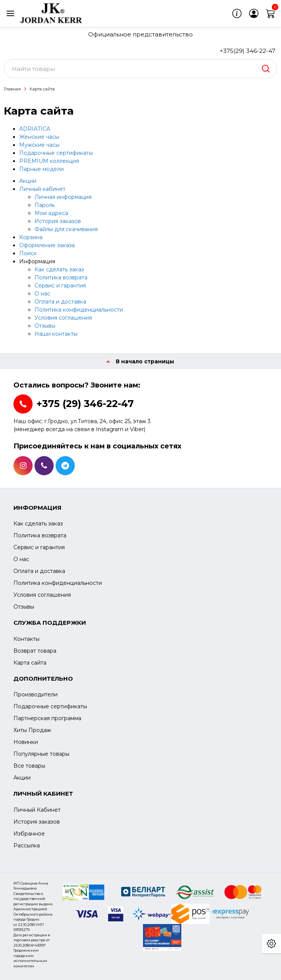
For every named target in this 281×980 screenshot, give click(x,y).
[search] (266, 69)
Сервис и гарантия (60, 286)
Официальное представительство (140, 34)
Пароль (45, 205)
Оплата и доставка (60, 302)
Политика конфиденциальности (79, 310)
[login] (254, 13)
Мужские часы (39, 145)
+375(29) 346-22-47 (247, 51)
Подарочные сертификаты (56, 153)
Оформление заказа (47, 245)
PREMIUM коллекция (49, 161)
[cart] (271, 13)
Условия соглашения (63, 318)
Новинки (26, 742)
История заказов (58, 221)
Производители (35, 694)
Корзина (31, 237)
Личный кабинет (42, 189)
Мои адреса (51, 213)
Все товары (29, 766)
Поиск (28, 253)
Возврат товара (35, 651)
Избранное (29, 834)
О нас (42, 294)
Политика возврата (61, 277)
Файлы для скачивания (66, 229)
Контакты (26, 639)
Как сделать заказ (59, 269)
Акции (28, 181)
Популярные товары (41, 754)
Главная (12, 89)
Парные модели (41, 169)
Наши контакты (56, 334)
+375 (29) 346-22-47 (85, 404)
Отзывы (45, 326)
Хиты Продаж (32, 730)
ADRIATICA (35, 129)
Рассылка (27, 845)
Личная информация (63, 197)
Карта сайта (42, 89)
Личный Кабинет (37, 810)
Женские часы (39, 137)
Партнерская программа (47, 718)
